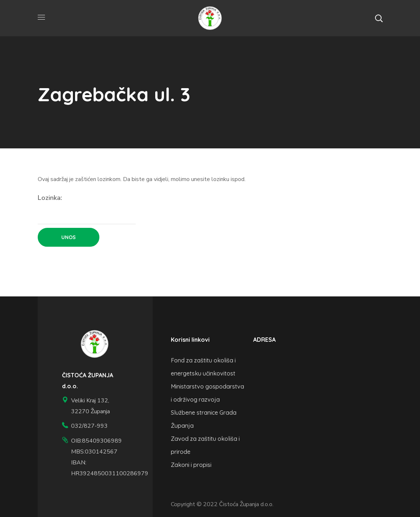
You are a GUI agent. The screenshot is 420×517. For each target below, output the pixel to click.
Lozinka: (87, 209)
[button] (379, 18)
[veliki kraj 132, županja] (306, 388)
